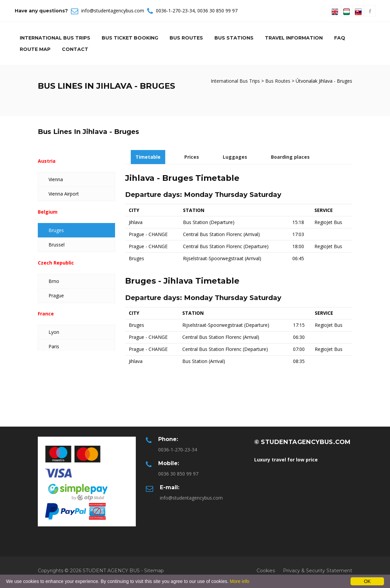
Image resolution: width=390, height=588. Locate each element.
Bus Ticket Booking (130, 38)
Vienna (56, 179)
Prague (56, 296)
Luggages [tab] (235, 157)
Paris (54, 346)
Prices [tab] (192, 157)
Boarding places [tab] (290, 157)
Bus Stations (234, 38)
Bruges (56, 230)
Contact (75, 49)
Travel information (294, 38)
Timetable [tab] (148, 157)
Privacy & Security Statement (318, 571)
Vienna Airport (64, 194)
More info (239, 581)
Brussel (57, 245)
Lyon (54, 332)
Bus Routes (186, 38)
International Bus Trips (55, 38)
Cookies (266, 571)
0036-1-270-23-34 (175, 11)
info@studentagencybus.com (113, 11)
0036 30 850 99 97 (217, 11)
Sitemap (154, 571)
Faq (340, 38)
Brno (54, 281)
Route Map (35, 49)
